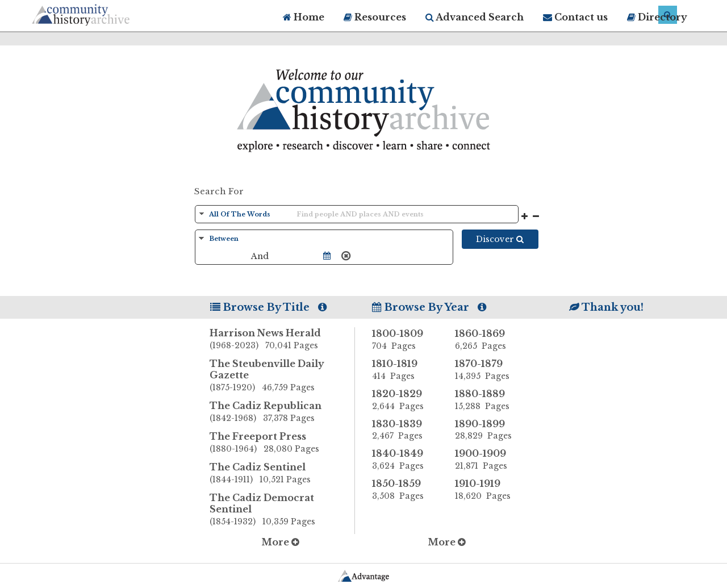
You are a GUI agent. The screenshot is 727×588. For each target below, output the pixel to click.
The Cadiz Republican (282, 412)
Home (304, 17)
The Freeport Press (282, 443)
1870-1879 (488, 370)
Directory (657, 17)
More (280, 542)
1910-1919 (488, 490)
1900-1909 (488, 460)
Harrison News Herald (282, 340)
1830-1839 (405, 430)
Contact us (575, 17)
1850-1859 (405, 490)
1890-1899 (488, 430)
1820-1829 (405, 400)
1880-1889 (488, 400)
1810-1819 (405, 370)
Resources (375, 17)
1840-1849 (405, 460)
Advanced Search (475, 17)
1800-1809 (405, 340)
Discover (500, 239)
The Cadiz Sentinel (282, 474)
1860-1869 (488, 340)
